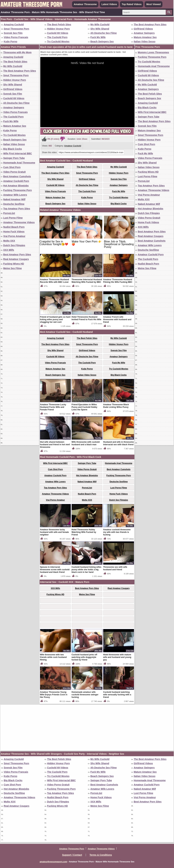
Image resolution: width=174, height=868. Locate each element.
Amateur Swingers (144, 33)
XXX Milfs (9, 250)
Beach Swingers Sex (102, 42)
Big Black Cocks (13, 149)
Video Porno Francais (16, 37)
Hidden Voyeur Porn (58, 29)
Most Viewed (154, 4)
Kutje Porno (10, 42)
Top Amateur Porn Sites (17, 209)
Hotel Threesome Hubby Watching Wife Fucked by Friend (84, 532)
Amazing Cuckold (14, 24)
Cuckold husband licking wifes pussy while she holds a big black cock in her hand (86, 570)
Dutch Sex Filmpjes (14, 245)
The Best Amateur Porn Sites (150, 24)
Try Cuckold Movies (58, 42)
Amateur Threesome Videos (19, 222)
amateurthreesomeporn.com (53, 862)
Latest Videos (109, 4)
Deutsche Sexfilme (14, 204)
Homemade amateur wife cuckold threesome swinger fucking (85, 695)
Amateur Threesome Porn (72, 849)
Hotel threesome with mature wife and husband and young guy (117, 657)
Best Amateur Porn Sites (17, 255)
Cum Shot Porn (12, 167)
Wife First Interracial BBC (18, 153)
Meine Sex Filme (12, 268)
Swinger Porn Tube (14, 158)
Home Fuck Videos (14, 232)
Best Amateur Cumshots (17, 176)
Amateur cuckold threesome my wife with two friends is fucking (117, 532)
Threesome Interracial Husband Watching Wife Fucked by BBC (87, 281)
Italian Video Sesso (145, 42)
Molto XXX (9, 241)
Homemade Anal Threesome (19, 163)
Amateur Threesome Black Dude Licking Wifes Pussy (116, 406)
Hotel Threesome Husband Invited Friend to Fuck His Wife (86, 318)
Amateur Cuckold (73, 146)
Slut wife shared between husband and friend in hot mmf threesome (55, 445)
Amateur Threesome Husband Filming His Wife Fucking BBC (118, 281)
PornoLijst (9, 213)
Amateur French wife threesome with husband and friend (117, 320)
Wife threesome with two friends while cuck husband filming (53, 657)
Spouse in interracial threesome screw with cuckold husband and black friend (55, 570)
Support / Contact (72, 855)
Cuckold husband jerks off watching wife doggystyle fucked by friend (84, 657)
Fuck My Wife (98, 37)
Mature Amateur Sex (145, 37)
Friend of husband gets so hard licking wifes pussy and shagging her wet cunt (55, 320)
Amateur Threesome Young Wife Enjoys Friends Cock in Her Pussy (54, 695)
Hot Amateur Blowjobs (16, 186)
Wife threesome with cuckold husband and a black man (86, 443)
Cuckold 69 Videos (58, 33)
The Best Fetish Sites (59, 24)
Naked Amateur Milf (14, 199)
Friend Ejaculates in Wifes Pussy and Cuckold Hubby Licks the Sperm (84, 407)
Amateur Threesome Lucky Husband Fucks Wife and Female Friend (53, 407)
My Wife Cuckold (100, 24)
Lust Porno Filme (13, 218)
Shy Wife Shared (100, 29)
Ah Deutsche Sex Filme (104, 33)
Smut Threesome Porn (16, 29)
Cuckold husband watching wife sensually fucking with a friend (117, 695)
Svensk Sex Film (13, 33)
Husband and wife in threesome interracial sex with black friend (119, 443)
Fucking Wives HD (14, 264)
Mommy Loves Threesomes (153, 52)
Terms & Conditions (101, 855)
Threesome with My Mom (17, 52)
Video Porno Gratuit (14, 172)
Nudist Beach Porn (14, 227)
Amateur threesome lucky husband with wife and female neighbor (54, 532)
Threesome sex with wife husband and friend (115, 568)
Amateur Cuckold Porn (16, 181)
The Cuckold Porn (57, 37)
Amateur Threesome (85, 4)
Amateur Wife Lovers (15, 195)
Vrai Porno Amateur (14, 236)
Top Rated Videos (132, 4)
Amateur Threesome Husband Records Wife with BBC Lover (54, 281)
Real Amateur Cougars (16, 259)
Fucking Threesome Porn (18, 190)
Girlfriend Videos (143, 29)
